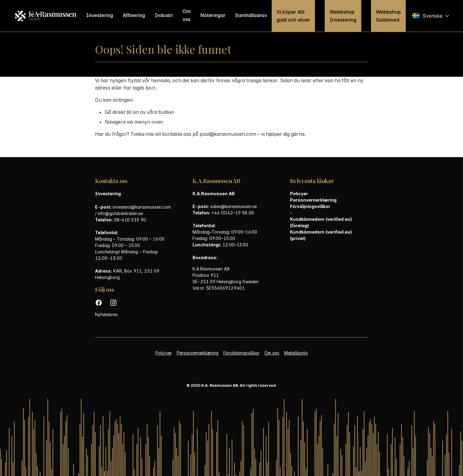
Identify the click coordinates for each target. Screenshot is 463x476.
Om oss (187, 15)
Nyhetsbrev (106, 314)
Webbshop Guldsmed (388, 16)
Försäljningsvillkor (310, 206)
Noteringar (213, 15)
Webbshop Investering (343, 16)
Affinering (134, 15)
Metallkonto (296, 353)
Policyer (299, 194)
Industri (164, 15)
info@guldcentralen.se (120, 213)
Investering (100, 15)
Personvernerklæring (313, 200)
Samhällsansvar (254, 15)
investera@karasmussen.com (142, 207)
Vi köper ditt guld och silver (293, 16)
